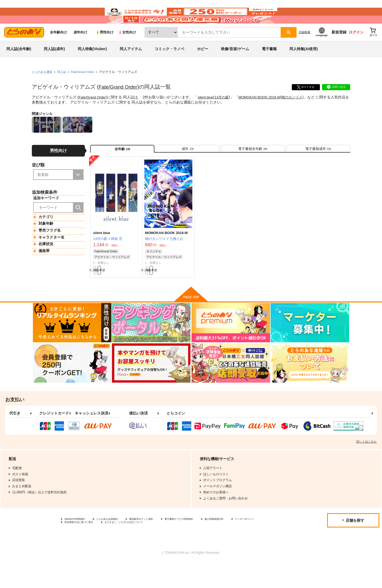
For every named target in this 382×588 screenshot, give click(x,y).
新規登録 (339, 48)
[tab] (188, 167)
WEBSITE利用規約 (78, 543)
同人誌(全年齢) (19, 65)
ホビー (203, 65)
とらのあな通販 (43, 88)
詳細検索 (305, 48)
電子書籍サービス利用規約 (205, 543)
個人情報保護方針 (249, 543)
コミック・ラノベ (170, 65)
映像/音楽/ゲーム (235, 65)
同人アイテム (131, 65)
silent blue (208, 113)
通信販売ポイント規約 (159, 543)
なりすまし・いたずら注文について (176, 547)
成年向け (80, 48)
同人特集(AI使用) (304, 65)
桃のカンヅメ (300, 113)
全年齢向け (58, 48)
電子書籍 (269, 65)
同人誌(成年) (54, 65)
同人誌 (64, 88)
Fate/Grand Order (120, 103)
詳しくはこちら (366, 465)
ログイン (356, 48)
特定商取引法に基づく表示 (120, 547)
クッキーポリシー (77, 547)
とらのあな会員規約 (117, 543)
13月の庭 (225, 113)
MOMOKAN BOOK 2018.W (265, 113)
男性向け (105, 48)
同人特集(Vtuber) (92, 65)
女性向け (127, 48)
